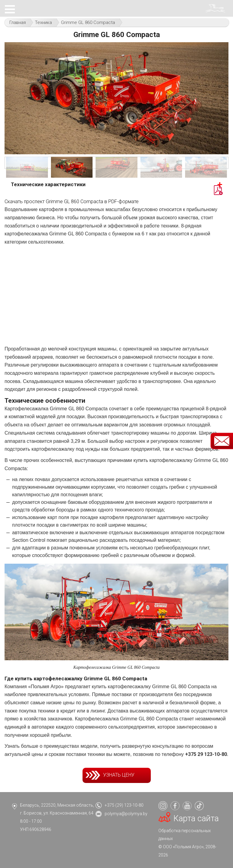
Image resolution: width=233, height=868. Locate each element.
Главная (18, 22)
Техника (43, 22)
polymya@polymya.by (126, 814)
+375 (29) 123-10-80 (124, 805)
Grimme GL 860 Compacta (88, 22)
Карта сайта (196, 818)
